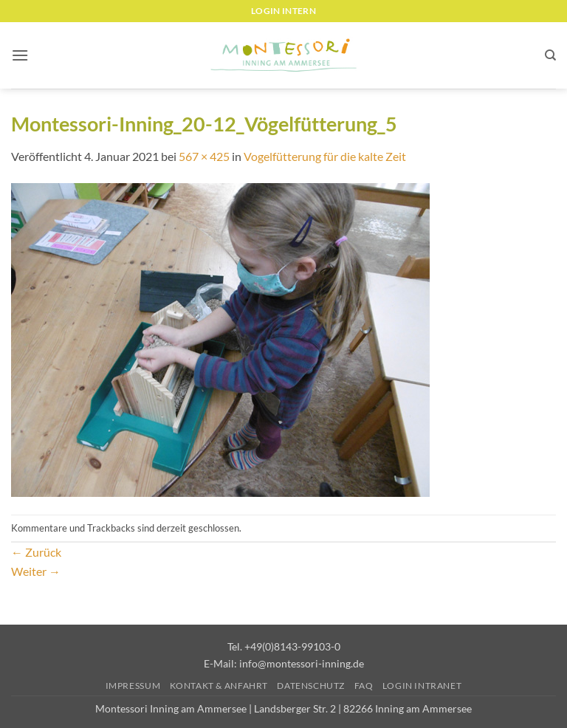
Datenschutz (311, 686)
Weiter (36, 571)
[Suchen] (550, 55)
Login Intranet (422, 686)
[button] (20, 55)
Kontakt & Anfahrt (219, 686)
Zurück (36, 552)
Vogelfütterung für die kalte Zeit (325, 156)
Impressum (133, 686)
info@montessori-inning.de (302, 663)
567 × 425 (204, 156)
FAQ (364, 686)
